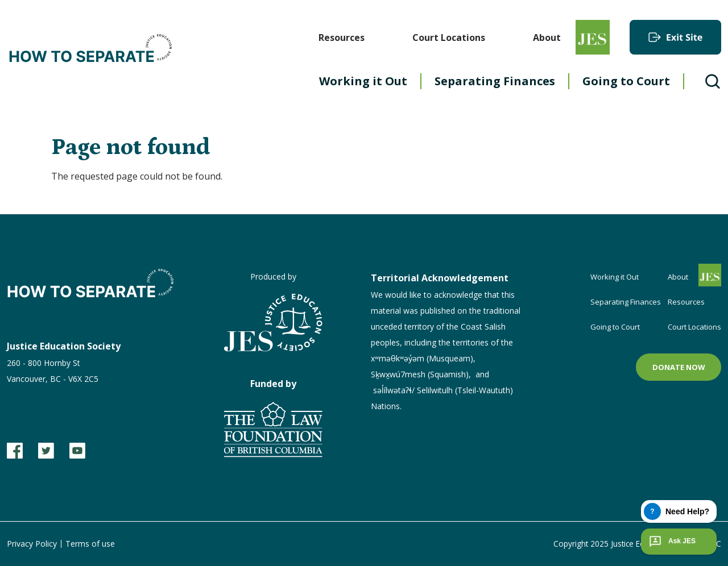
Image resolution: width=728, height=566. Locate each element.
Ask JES (671, 542)
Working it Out (363, 81)
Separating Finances (495, 81)
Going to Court (626, 81)
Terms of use (90, 544)
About (547, 38)
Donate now (679, 367)
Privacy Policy (32, 544)
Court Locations (449, 38)
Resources (342, 38)
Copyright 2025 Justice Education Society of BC (635, 544)
